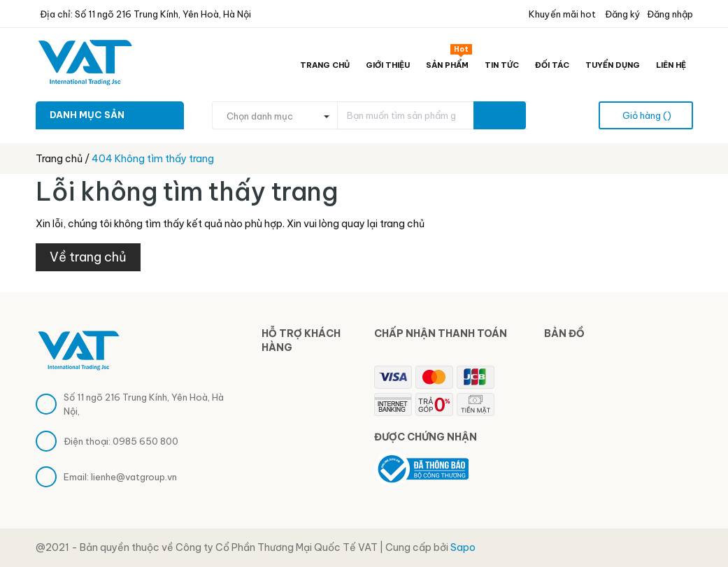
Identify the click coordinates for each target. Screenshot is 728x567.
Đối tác (552, 65)
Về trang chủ (88, 257)
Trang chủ (325, 65)
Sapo (463, 547)
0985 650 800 (145, 441)
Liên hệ (671, 65)
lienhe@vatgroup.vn (134, 477)
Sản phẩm (449, 62)
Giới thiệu (388, 65)
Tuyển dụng (613, 65)
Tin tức (502, 65)
